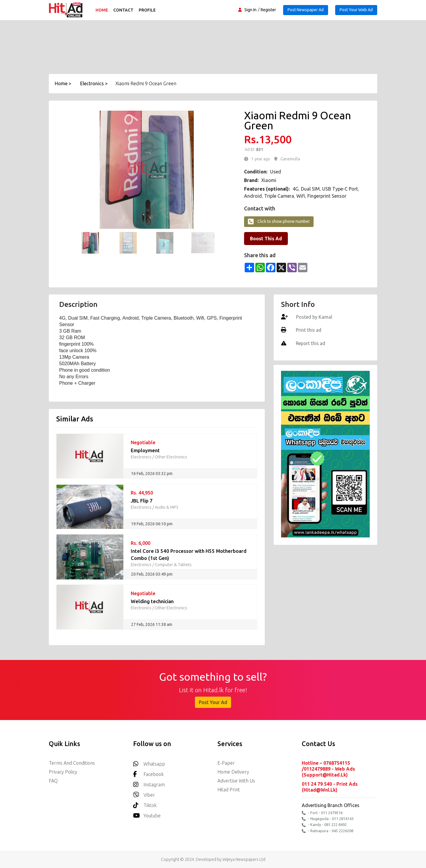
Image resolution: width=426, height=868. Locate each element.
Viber (144, 793)
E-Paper (226, 763)
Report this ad (310, 343)
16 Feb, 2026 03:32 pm (152, 474)
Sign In (250, 10)
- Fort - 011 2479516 (322, 813)
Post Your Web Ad (356, 10)
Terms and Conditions (72, 763)
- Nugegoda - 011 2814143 (328, 818)
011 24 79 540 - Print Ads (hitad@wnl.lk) (330, 787)
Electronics (141, 457)
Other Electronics (171, 457)
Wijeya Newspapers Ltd (244, 859)
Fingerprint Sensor (327, 196)
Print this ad (308, 330)
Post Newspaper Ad (306, 10)
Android (253, 196)
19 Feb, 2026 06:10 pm (152, 524)
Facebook (148, 773)
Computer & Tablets (173, 565)
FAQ (53, 781)
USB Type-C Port (340, 189)
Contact (124, 10)
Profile (147, 10)
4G (296, 189)
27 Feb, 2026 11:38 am (152, 624)
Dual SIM (310, 189)
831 (259, 149)
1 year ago (261, 159)
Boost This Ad (266, 239)
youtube (147, 814)
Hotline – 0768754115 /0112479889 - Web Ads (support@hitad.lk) (328, 769)
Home (102, 10)
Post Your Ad (213, 702)
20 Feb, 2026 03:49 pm (152, 574)
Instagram (149, 783)
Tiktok (145, 804)
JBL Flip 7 (142, 501)
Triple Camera (279, 196)
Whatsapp (149, 762)
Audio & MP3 (167, 507)
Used (276, 172)
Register (268, 10)
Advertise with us (236, 781)
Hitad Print (229, 790)
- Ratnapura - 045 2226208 (327, 830)
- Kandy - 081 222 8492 (324, 824)
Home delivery (233, 772)
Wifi (301, 196)
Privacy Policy (63, 772)
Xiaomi (269, 180)
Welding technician (152, 601)
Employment (145, 450)
